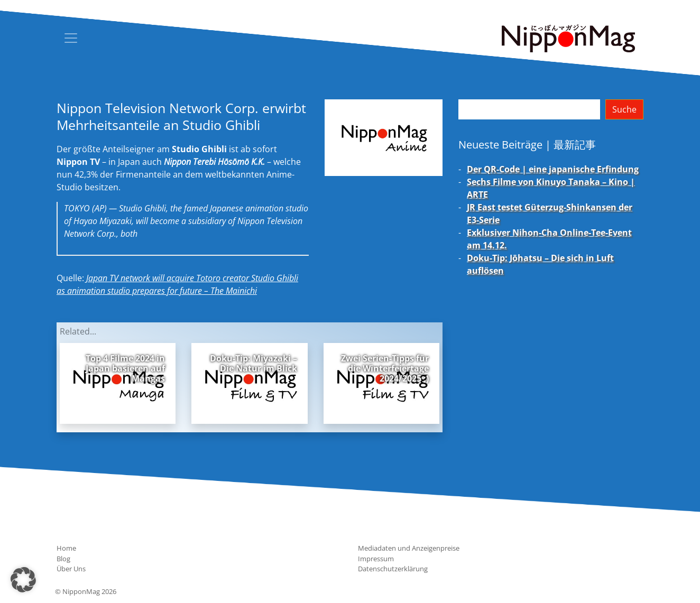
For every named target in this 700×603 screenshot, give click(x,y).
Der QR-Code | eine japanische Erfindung (553, 169)
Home (66, 548)
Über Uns (71, 569)
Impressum (376, 559)
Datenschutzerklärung (393, 569)
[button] (23, 580)
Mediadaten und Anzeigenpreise (409, 548)
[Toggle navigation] (71, 38)
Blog (63, 559)
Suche (624, 109)
